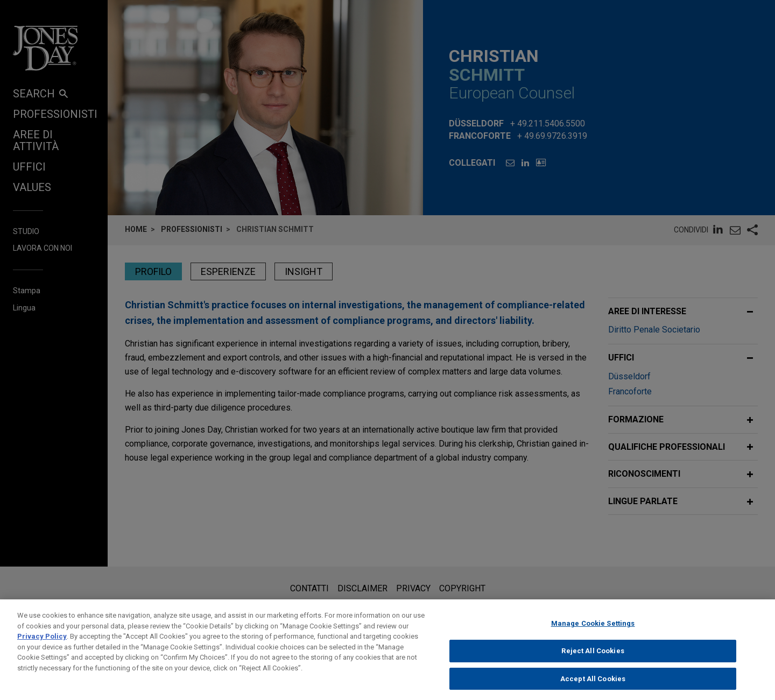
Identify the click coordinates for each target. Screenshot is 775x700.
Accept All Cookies (593, 688)
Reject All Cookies (593, 661)
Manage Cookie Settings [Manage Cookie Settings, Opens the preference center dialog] (593, 634)
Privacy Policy (42, 646)
